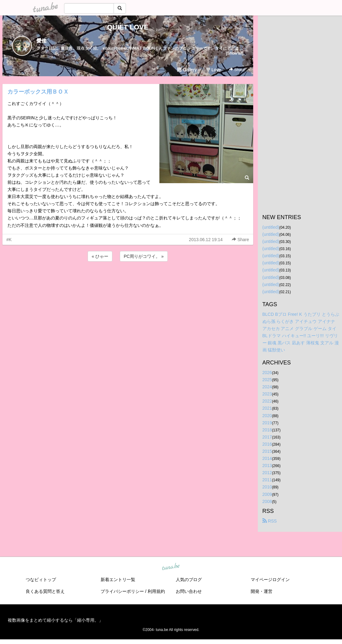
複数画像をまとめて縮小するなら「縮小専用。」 (55, 620)
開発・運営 (262, 591)
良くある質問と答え (45, 591)
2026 (267, 373)
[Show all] (235, 53)
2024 (267, 387)
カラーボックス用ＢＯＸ (38, 92)
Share (237, 70)
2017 (267, 437)
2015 (267, 451)
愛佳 (41, 41)
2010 (267, 487)
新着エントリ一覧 (118, 580)
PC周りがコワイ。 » (144, 256)
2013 (267, 465)
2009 (267, 494)
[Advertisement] (128, 280)
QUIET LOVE (128, 27)
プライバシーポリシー (122, 591)
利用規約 (156, 591)
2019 (267, 423)
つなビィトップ (41, 580)
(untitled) (271, 227)
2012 (267, 473)
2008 (267, 501)
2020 (267, 416)
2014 (267, 458)
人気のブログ (189, 580)
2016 (267, 444)
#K (9, 240)
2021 (267, 408)
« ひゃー (100, 256)
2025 (267, 380)
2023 (267, 394)
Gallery (187, 70)
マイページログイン (270, 580)
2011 (267, 480)
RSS (270, 521)
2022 (267, 401)
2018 (267, 430)
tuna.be (171, 567)
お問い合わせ (189, 591)
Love (213, 70)
